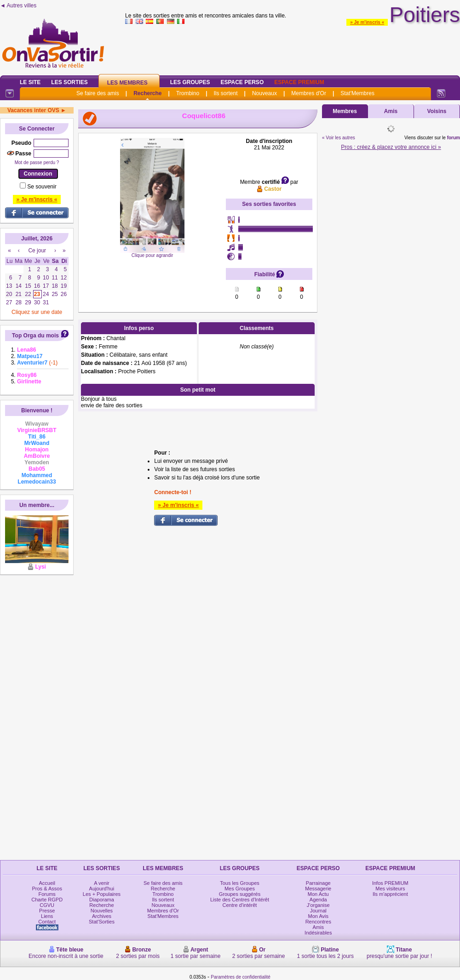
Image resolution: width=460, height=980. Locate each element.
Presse (47, 911)
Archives (102, 916)
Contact (47, 922)
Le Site (30, 82)
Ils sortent (225, 93)
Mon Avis (318, 916)
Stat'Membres (357, 93)
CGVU (47, 905)
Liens (47, 916)
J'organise (318, 905)
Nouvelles (102, 911)
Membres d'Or (309, 93)
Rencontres (318, 922)
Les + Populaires (102, 894)
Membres (345, 111)
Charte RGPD (47, 900)
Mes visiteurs (390, 889)
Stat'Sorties (102, 922)
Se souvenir (42, 187)
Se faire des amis (98, 93)
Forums (47, 894)
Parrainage (318, 883)
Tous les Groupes (240, 883)
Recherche (147, 93)
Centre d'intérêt (240, 905)
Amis (391, 111)
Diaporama (102, 900)
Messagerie (318, 889)
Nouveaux (264, 93)
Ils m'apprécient (390, 894)
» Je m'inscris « (367, 22)
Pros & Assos (47, 889)
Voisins (437, 111)
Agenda (318, 900)
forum (454, 138)
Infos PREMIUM (390, 883)
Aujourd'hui (102, 889)
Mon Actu (318, 894)
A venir (102, 883)
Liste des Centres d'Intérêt (240, 900)
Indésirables (318, 933)
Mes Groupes (240, 889)
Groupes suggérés (240, 894)
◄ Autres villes (18, 6)
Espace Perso (242, 82)
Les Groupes (190, 82)
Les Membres (127, 83)
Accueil (47, 883)
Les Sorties (69, 82)
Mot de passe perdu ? (37, 162)
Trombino (188, 93)
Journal (318, 911)
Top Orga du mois (35, 336)
